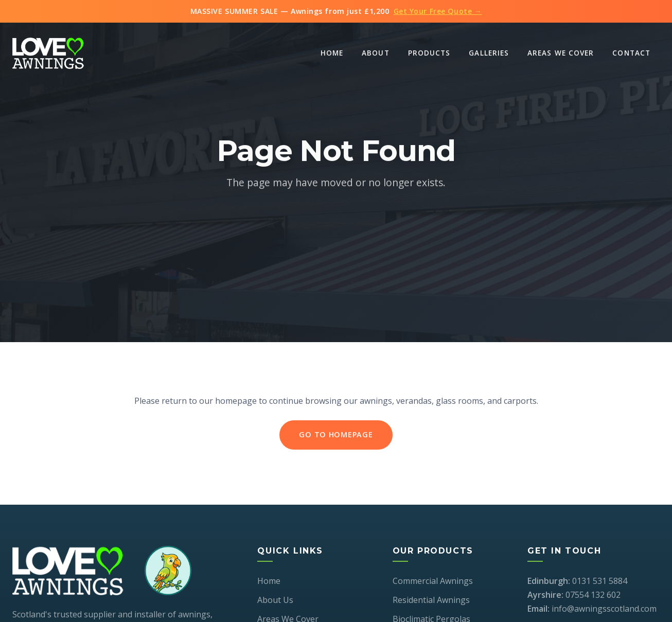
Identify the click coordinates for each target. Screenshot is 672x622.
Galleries (489, 53)
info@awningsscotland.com (604, 609)
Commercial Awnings (433, 581)
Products (429, 53)
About (375, 53)
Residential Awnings (431, 600)
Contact (631, 53)
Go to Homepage (336, 436)
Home (332, 53)
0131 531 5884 (600, 581)
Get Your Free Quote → (438, 11)
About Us (275, 600)
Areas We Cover (561, 53)
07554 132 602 (593, 595)
